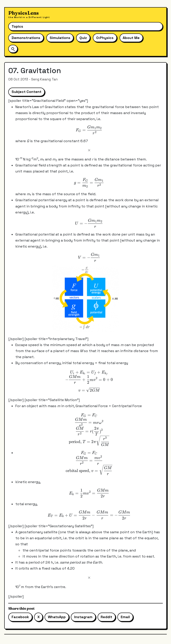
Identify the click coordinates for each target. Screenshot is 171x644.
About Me (131, 38)
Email (125, 617)
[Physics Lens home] (29, 15)
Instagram (83, 617)
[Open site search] (13, 49)
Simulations (60, 38)
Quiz (83, 38)
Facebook (20, 617)
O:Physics (105, 38)
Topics (17, 26)
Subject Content (26, 92)
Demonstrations (26, 38)
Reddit (106, 617)
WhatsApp (57, 617)
